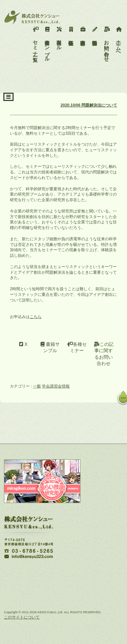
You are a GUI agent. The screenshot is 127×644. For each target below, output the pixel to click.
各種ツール (59, 37)
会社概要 (71, 31)
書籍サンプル (47, 43)
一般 (37, 386)
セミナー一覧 (35, 40)
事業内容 (83, 31)
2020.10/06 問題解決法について (89, 105)
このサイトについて (22, 617)
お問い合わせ (107, 43)
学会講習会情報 (56, 386)
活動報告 (95, 31)
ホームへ (119, 40)
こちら (36, 317)
